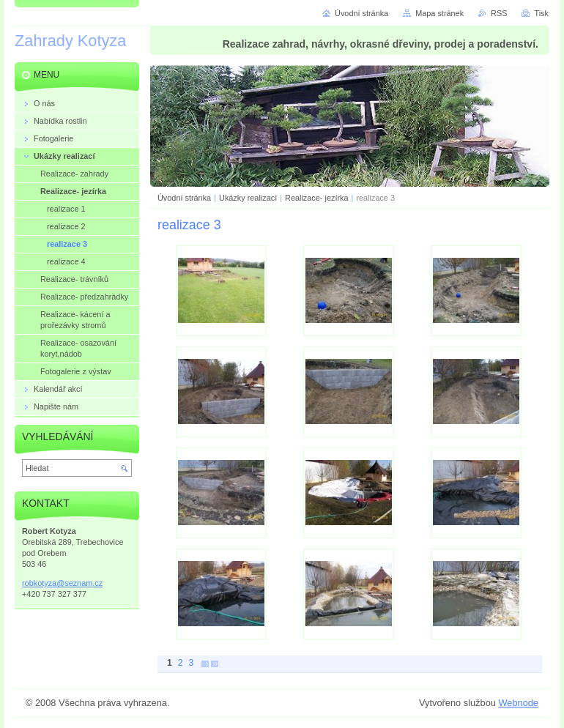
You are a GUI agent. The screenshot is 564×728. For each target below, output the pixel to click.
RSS (499, 13)
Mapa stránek (439, 13)
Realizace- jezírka (316, 198)
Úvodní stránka (184, 198)
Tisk (541, 13)
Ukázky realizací (248, 198)
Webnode (518, 703)
